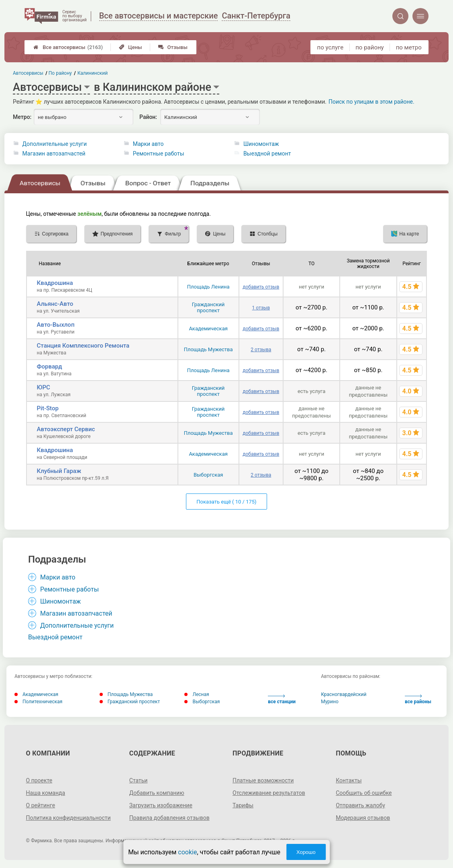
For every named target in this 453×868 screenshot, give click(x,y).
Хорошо (306, 852)
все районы (418, 699)
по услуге (331, 47)
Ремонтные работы (159, 154)
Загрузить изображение (161, 805)
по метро (409, 47)
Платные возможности (263, 780)
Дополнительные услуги (55, 144)
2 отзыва (261, 350)
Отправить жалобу (360, 805)
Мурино (330, 702)
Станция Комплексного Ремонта (83, 346)
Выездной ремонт (267, 154)
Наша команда (46, 793)
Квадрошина (55, 283)
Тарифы (243, 805)
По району (61, 73)
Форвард (50, 366)
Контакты (349, 780)
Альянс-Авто (55, 304)
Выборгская (208, 475)
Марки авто (148, 144)
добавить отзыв (261, 287)
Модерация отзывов (363, 818)
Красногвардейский (344, 694)
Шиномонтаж (261, 144)
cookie (187, 852)
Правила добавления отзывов (169, 818)
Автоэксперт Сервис (66, 429)
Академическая (208, 329)
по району (369, 47)
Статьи (139, 780)
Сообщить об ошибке (364, 793)
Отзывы (173, 47)
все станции (282, 699)
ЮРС (44, 387)
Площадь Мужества (208, 349)
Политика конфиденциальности (68, 818)
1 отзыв (261, 308)
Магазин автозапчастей (54, 154)
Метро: (22, 117)
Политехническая (38, 702)
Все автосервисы (68, 47)
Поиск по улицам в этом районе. (371, 102)
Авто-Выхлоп (56, 325)
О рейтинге (41, 805)
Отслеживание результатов (269, 793)
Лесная (197, 694)
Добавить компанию (157, 793)
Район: (148, 117)
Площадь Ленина (208, 287)
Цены (131, 47)
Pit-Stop (48, 408)
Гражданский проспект (208, 307)
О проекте (39, 780)
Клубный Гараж (59, 471)
